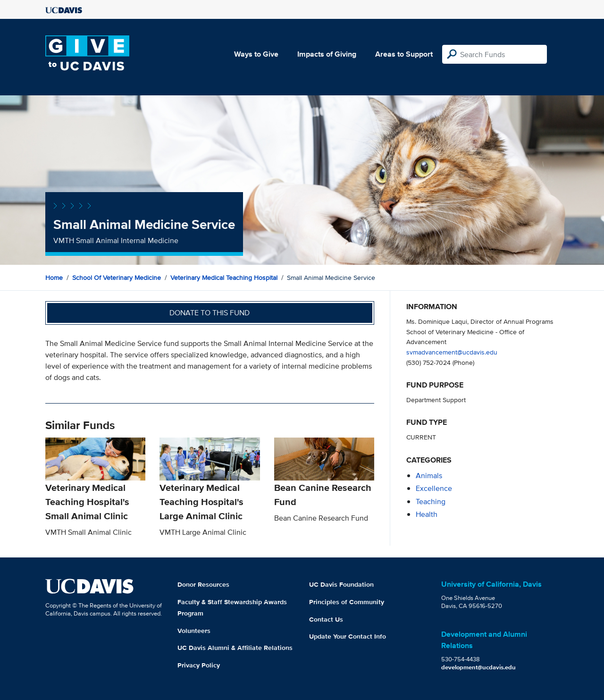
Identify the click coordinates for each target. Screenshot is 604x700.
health (427, 514)
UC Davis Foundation (341, 584)
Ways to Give (256, 54)
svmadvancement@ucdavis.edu (452, 352)
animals (429, 476)
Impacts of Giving (327, 54)
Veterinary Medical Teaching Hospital (224, 278)
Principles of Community (347, 602)
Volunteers (194, 631)
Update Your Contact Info (348, 636)
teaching (431, 502)
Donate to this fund (210, 313)
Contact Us (326, 619)
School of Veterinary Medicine (117, 278)
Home (54, 278)
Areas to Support (404, 54)
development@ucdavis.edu (478, 667)
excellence (434, 488)
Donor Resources (203, 584)
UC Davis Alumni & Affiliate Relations (235, 648)
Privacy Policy (199, 665)
